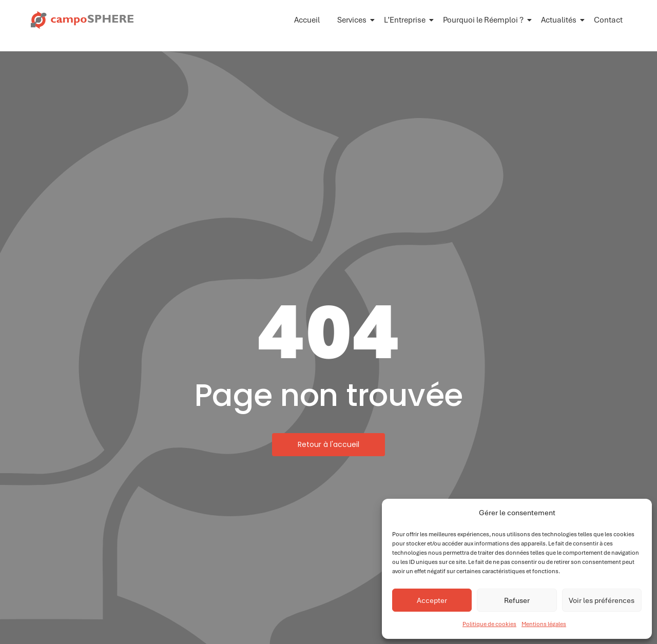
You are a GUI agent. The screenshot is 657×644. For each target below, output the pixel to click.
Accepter (432, 600)
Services (354, 20)
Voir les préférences (602, 600)
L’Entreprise (407, 20)
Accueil (307, 20)
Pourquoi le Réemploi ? (485, 20)
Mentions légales (544, 624)
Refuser (517, 600)
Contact (608, 20)
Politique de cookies (489, 624)
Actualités (561, 20)
